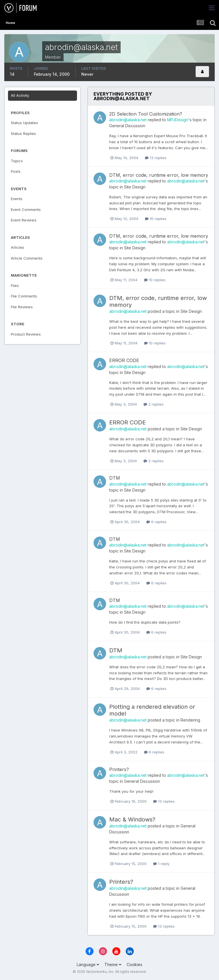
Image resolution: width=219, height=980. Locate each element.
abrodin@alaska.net (128, 120)
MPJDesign (178, 120)
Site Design (135, 187)
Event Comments (26, 209)
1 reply (161, 864)
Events (17, 199)
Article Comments (27, 258)
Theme (113, 964)
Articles (18, 247)
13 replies (156, 158)
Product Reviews (26, 334)
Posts (16, 171)
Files (15, 285)
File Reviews (22, 307)
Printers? (119, 769)
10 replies (156, 219)
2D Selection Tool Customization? (146, 114)
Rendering (190, 720)
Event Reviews (24, 220)
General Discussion (127, 126)
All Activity (20, 95)
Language (88, 964)
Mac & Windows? (132, 819)
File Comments (24, 296)
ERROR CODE (124, 360)
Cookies (134, 964)
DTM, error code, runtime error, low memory (159, 175)
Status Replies (23, 133)
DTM (115, 478)
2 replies (154, 404)
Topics (17, 161)
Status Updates (24, 123)
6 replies (156, 522)
